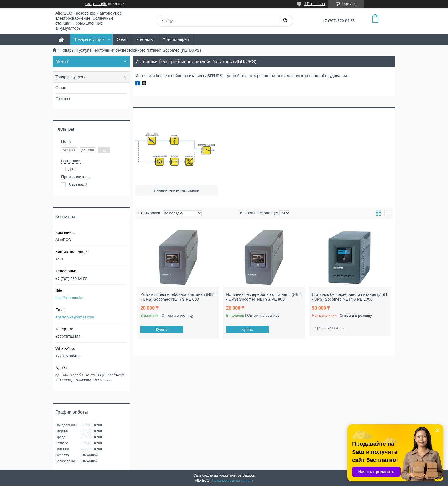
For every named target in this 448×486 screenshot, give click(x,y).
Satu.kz (248, 475)
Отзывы (63, 99)
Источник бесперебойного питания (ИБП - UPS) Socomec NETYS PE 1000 (349, 297)
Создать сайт (96, 4)
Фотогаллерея (175, 39)
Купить (162, 329)
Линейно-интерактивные (176, 190)
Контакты (145, 39)
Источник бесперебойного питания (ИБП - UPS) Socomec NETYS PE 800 (264, 297)
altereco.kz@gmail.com (75, 317)
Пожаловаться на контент (233, 481)
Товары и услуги (89, 39)
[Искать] (285, 21)
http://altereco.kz (69, 298)
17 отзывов (315, 4)
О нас (122, 39)
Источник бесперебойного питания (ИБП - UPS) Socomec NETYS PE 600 (178, 297)
